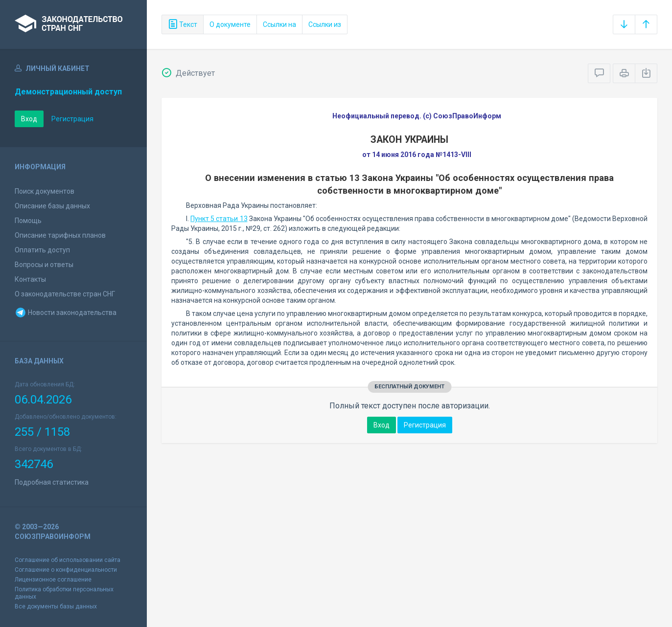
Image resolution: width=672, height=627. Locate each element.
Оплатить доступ (42, 250)
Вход (29, 119)
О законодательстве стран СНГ (65, 294)
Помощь (28, 221)
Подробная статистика (52, 482)
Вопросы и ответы (44, 265)
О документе (230, 24)
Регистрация (72, 119)
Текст (183, 24)
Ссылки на (279, 24)
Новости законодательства (66, 313)
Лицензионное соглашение (53, 580)
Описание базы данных (52, 206)
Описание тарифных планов (60, 235)
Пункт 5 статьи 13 (219, 219)
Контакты (30, 279)
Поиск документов (45, 191)
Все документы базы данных (56, 606)
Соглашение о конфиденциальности (66, 570)
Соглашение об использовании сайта (68, 560)
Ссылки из (325, 24)
